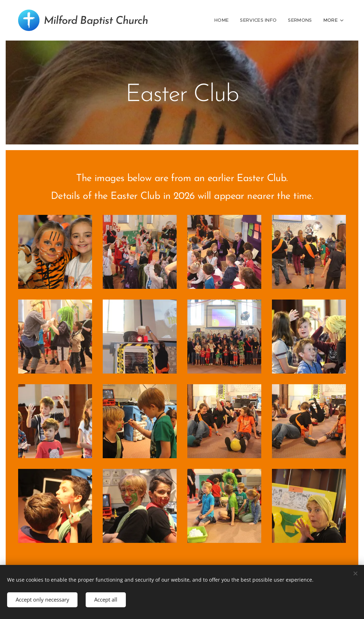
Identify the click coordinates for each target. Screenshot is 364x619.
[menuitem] (224, 20)
